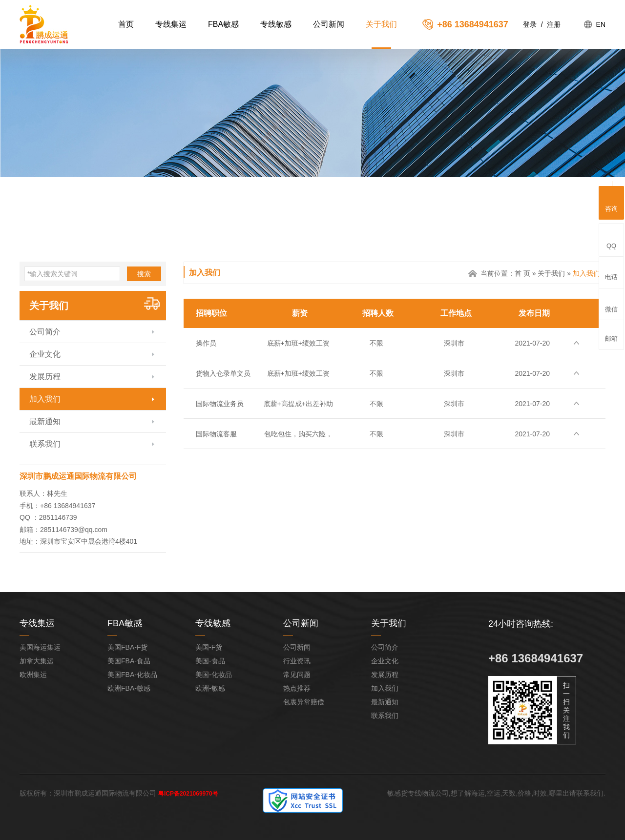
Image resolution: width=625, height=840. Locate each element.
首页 (126, 24)
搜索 (144, 274)
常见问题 (297, 675)
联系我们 (45, 444)
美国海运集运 (40, 647)
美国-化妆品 (214, 675)
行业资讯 (297, 661)
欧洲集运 (33, 675)
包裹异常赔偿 (304, 702)
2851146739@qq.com (74, 530)
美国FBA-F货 (127, 647)
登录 (530, 24)
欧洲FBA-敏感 (129, 688)
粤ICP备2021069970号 (188, 794)
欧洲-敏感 (210, 688)
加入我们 (45, 399)
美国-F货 (209, 647)
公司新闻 (329, 24)
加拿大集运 (37, 661)
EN (601, 24)
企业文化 (45, 354)
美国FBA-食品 (129, 661)
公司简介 (45, 332)
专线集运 (171, 24)
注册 (554, 24)
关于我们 (381, 24)
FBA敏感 (223, 24)
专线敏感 (276, 24)
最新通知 (45, 421)
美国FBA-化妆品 (132, 675)
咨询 (611, 201)
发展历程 (45, 377)
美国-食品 (210, 661)
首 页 (522, 273)
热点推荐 (297, 688)
